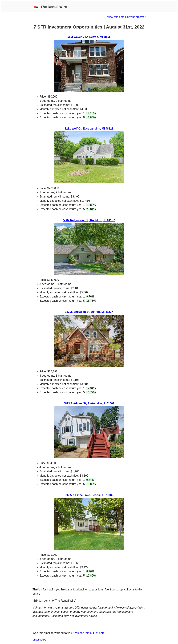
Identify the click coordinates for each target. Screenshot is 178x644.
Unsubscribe (39, 640)
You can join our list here (89, 633)
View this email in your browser (126, 17)
